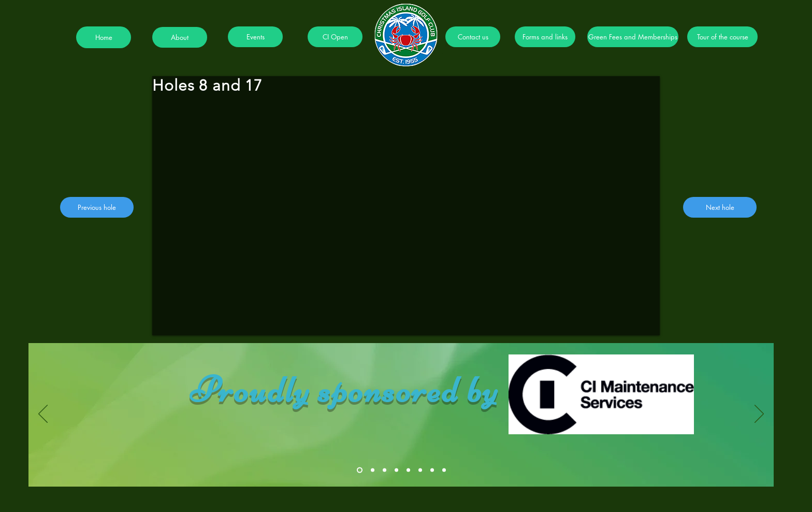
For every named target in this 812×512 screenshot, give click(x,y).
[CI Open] (335, 37)
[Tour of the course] (722, 37)
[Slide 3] (385, 470)
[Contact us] (473, 37)
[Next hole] (720, 207)
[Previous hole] (97, 207)
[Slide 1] (360, 470)
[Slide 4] (396, 470)
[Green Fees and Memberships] (633, 37)
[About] (180, 37)
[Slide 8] (444, 470)
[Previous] (43, 415)
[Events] (255, 37)
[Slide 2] (373, 470)
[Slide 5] (408, 470)
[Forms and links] (545, 37)
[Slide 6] (420, 470)
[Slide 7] (432, 470)
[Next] (759, 415)
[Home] (104, 37)
